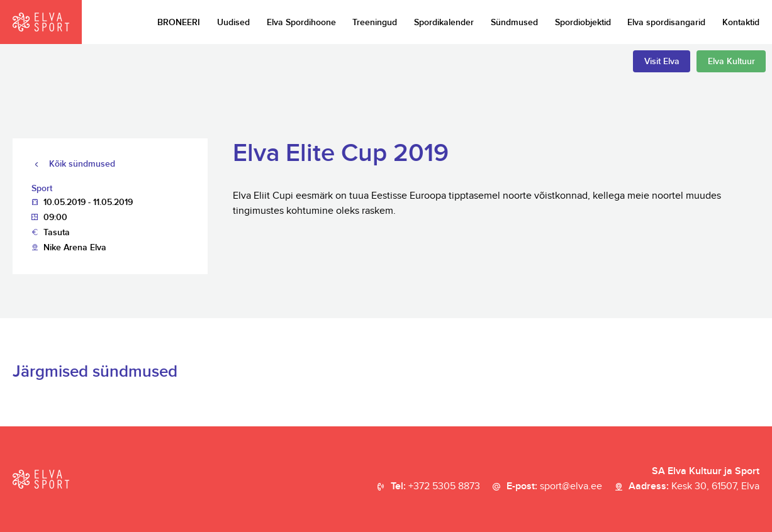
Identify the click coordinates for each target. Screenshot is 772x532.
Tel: (435, 487)
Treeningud (375, 22)
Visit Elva (662, 61)
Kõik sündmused (82, 164)
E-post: (554, 487)
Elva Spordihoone (301, 22)
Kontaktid (741, 22)
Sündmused (514, 22)
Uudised (233, 22)
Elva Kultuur (731, 61)
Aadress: (694, 487)
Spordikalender (444, 22)
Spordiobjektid (583, 22)
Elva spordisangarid (666, 22)
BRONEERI (179, 22)
